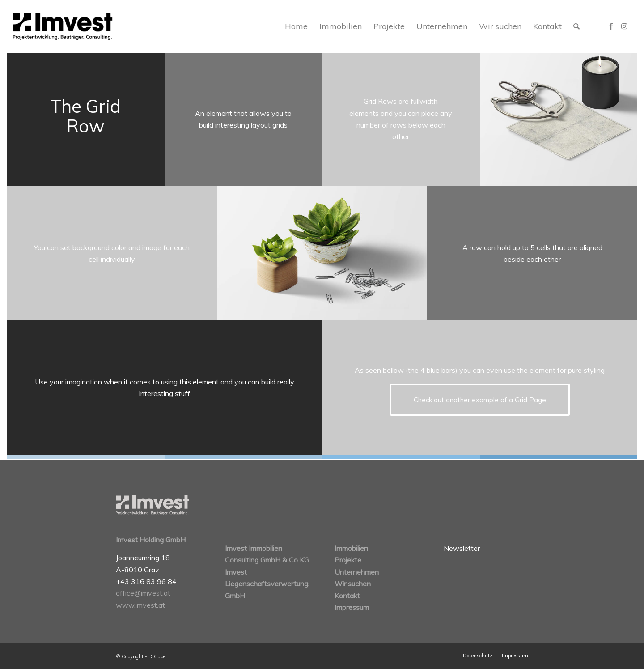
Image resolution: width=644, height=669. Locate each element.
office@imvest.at (143, 593)
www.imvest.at (140, 605)
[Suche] (576, 26)
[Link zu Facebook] (611, 26)
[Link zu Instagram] (624, 26)
